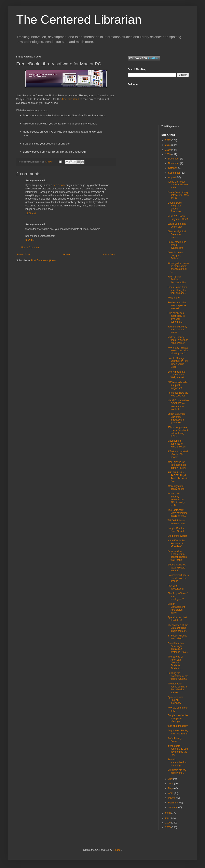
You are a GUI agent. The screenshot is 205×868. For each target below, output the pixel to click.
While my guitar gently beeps (176, 488)
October (173, 168)
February (173, 803)
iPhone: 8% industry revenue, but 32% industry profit (176, 499)
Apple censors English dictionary (175, 700)
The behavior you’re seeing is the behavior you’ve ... (177, 688)
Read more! (174, 298)
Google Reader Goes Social (176, 530)
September (174, 173)
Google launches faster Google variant (177, 568)
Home (67, 255)
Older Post (109, 255)
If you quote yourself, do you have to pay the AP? (178, 750)
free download (71, 99)
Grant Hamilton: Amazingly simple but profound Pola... (178, 648)
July (171, 779)
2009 (168, 154)
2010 (168, 150)
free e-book (59, 185)
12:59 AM (31, 214)
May (171, 788)
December (174, 159)
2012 (168, 140)
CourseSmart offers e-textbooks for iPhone (178, 578)
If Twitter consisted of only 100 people (177, 454)
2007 (168, 818)
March (172, 798)
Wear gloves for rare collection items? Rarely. (177, 465)
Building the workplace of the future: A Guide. (178, 676)
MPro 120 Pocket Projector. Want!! (178, 218)
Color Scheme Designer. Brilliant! (175, 256)
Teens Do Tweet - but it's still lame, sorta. (178, 185)
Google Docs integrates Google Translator (174, 207)
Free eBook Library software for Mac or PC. (178, 195)
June (171, 784)
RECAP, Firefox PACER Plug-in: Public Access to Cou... (178, 477)
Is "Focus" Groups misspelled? (177, 637)
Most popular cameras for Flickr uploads (176, 444)
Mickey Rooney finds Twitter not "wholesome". (177, 340)
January (173, 807)
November (174, 163)
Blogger (117, 850)
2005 (168, 827)
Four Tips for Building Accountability (176, 280)
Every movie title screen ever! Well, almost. (176, 375)
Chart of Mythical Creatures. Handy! (177, 234)
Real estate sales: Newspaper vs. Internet (177, 305)
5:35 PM (30, 240)
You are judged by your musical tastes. (177, 330)
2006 (168, 823)
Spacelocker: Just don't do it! (177, 619)
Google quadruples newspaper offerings (178, 718)
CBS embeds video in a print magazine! (178, 385)
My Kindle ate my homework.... (177, 771)
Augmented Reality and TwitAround (178, 732)
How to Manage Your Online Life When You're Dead (178, 363)
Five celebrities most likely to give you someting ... (176, 317)
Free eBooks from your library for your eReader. (177, 290)
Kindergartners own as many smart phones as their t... (178, 268)
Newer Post (24, 255)
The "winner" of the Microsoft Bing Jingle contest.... (178, 628)
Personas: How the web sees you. (178, 394)
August (172, 177)
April (171, 793)
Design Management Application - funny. (176, 608)
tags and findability (177, 726)
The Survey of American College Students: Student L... (175, 663)
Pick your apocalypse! (175, 587)
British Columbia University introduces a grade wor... (176, 418)
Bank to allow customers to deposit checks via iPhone (177, 556)
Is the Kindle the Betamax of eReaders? (176, 543)
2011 (168, 145)
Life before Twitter (177, 536)
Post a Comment (30, 248)
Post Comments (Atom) (44, 260)
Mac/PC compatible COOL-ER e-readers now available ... (178, 405)
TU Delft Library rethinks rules (176, 522)
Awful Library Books (174, 740)
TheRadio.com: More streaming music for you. (177, 513)
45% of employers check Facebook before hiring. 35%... (178, 432)
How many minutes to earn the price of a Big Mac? (178, 351)
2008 (168, 813)
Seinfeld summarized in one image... (177, 762)
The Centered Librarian (79, 20)
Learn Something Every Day (177, 225)
